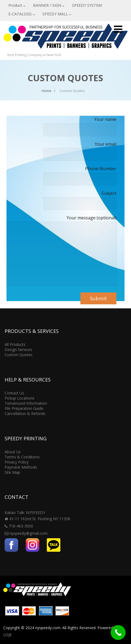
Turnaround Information (26, 403)
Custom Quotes (19, 355)
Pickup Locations (19, 398)
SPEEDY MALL (57, 14)
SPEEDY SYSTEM (87, 5)
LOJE (7, 635)
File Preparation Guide (24, 408)
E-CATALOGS (22, 14)
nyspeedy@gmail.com (29, 533)
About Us (13, 452)
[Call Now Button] (118, 633)
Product (17, 5)
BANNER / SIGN (49, 5)
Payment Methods (21, 467)
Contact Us (14, 393)
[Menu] (118, 29)
